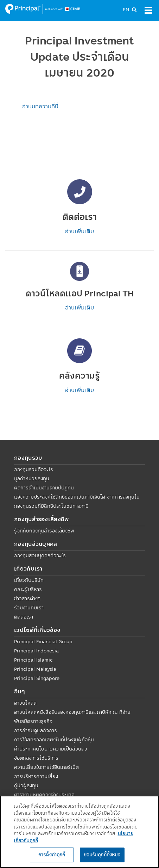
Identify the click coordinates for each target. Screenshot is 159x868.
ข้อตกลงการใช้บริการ (36, 758)
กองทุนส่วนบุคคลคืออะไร (40, 555)
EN (126, 10)
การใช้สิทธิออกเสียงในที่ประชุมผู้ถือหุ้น (54, 740)
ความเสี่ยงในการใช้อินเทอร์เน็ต (46, 767)
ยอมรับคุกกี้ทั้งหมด (102, 855)
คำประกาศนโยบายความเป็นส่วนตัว (51, 749)
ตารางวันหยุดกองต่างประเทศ (44, 795)
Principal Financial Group (43, 641)
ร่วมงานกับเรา (29, 608)
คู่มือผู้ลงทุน (26, 785)
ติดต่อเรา (24, 617)
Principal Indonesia (36, 651)
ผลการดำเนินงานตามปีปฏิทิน (44, 488)
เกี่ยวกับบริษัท (29, 580)
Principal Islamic (33, 660)
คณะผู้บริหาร (28, 589)
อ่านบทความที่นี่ (40, 106)
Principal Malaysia (35, 669)
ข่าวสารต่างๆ (27, 598)
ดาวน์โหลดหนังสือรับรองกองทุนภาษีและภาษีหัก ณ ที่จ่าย (72, 712)
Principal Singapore (37, 678)
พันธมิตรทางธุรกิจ (33, 721)
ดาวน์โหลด (25, 703)
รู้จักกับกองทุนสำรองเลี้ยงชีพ (44, 531)
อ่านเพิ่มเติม (79, 231)
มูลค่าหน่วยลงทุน (32, 478)
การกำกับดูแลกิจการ (36, 730)
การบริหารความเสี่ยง (36, 776)
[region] (79, 832)
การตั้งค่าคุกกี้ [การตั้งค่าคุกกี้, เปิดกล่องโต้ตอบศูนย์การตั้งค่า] (52, 855)
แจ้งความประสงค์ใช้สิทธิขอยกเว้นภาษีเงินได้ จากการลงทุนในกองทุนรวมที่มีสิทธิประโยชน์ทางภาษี (77, 501)
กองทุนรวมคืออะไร (34, 469)
